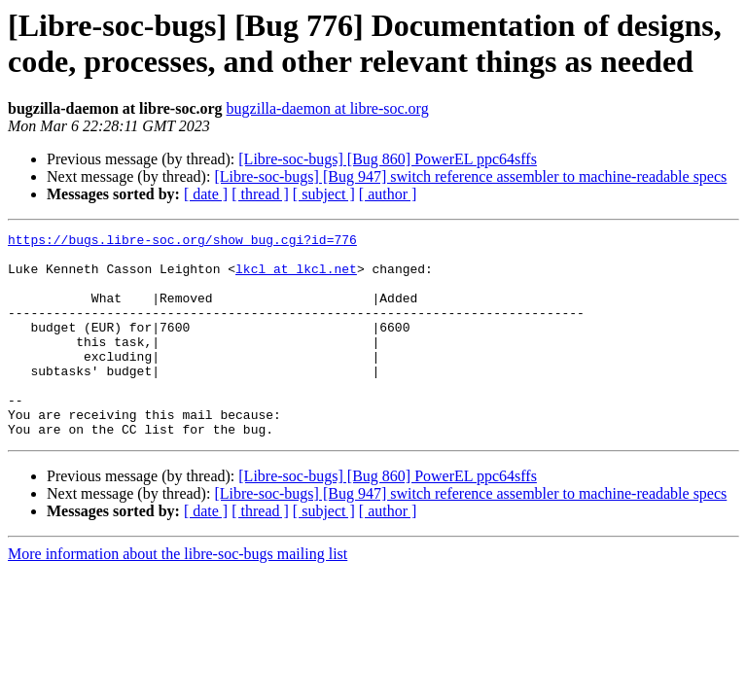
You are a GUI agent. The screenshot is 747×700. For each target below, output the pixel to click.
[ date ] (206, 194)
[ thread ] (260, 194)
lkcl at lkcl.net (296, 277)
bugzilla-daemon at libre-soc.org (328, 108)
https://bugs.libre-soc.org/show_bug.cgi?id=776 (182, 242)
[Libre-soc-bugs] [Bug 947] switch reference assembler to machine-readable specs (470, 176)
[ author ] (388, 194)
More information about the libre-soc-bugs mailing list (178, 595)
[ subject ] (324, 194)
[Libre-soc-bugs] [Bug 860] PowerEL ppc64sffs (388, 159)
